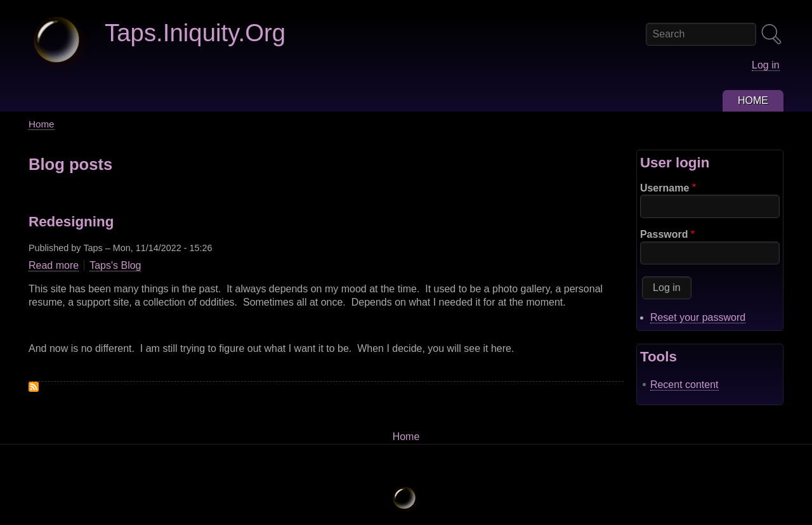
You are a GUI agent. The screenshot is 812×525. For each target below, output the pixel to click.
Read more (54, 266)
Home (42, 124)
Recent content (684, 385)
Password (664, 234)
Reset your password (698, 317)
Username (665, 188)
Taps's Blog (115, 265)
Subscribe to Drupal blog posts (34, 387)
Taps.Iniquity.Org (195, 33)
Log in (766, 65)
